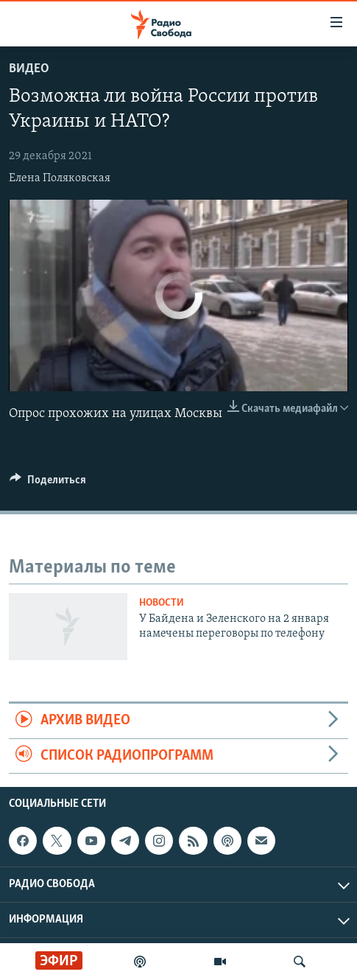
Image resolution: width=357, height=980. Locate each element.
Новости (162, 603)
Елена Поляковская (60, 178)
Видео (29, 69)
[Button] (48, 483)
